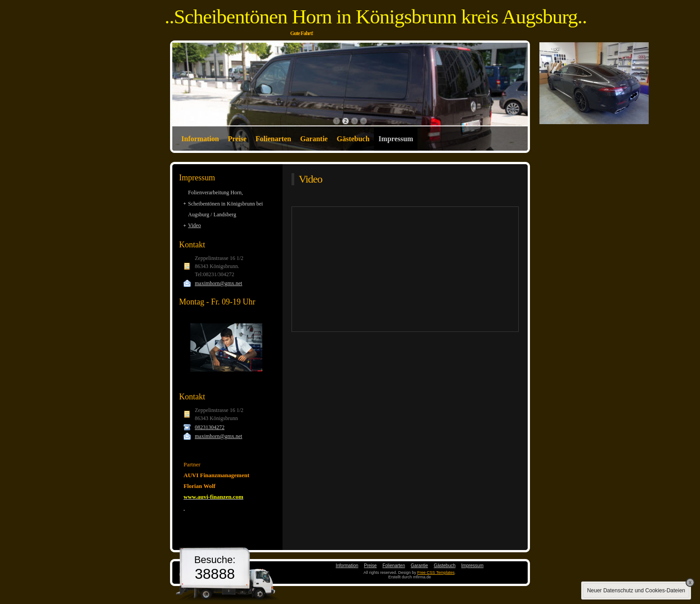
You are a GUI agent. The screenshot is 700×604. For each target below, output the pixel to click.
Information (200, 139)
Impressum (396, 139)
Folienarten (273, 139)
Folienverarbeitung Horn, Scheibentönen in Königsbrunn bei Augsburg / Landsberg (225, 204)
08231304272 (210, 427)
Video (195, 225)
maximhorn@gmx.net (218, 283)
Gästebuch (353, 139)
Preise (237, 139)
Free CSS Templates (436, 573)
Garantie (314, 139)
